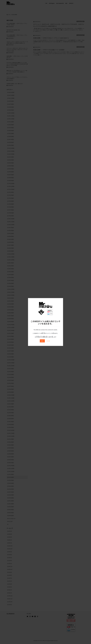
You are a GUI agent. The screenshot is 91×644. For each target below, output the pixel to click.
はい (42, 341)
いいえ (48, 341)
